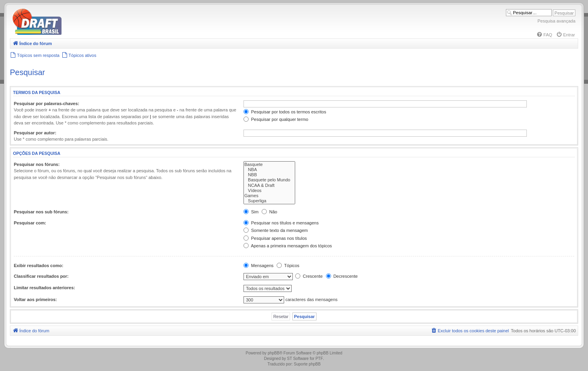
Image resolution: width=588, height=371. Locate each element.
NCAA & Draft (269, 185)
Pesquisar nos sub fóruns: (41, 212)
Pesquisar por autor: (35, 133)
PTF (319, 359)
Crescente (309, 276)
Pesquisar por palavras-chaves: (47, 104)
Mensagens (258, 266)
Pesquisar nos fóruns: (37, 164)
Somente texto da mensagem (276, 230)
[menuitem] (544, 35)
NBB (269, 175)
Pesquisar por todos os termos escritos (285, 112)
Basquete (269, 165)
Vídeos (269, 191)
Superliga (269, 201)
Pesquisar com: (30, 223)
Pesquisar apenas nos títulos (275, 238)
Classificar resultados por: (41, 276)
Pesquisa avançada (556, 21)
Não (269, 212)
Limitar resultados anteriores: (44, 288)
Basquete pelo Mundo (269, 180)
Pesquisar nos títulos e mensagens (281, 223)
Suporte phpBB (307, 364)
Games (269, 196)
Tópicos (288, 266)
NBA (269, 170)
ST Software (298, 359)
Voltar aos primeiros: (35, 299)
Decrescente (342, 276)
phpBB (273, 353)
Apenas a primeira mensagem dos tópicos (288, 246)
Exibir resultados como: (38, 266)
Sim (251, 212)
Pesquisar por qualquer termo (276, 119)
